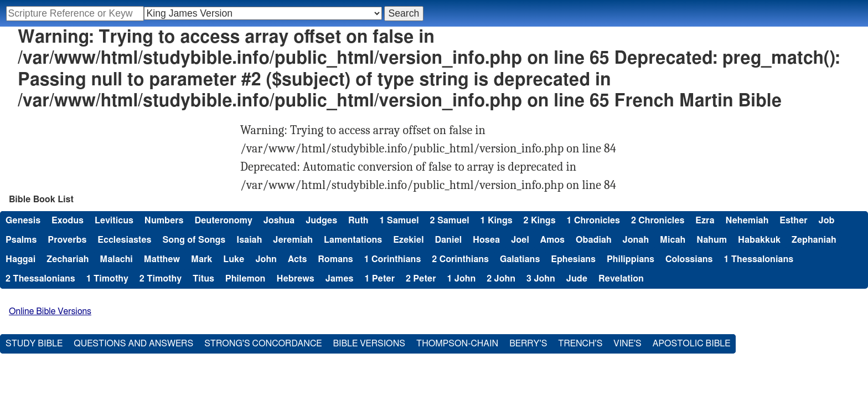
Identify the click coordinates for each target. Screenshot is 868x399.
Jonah (636, 240)
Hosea (486, 240)
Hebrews (295, 279)
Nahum (712, 240)
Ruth (358, 221)
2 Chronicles (658, 221)
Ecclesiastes (124, 240)
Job (827, 221)
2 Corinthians (460, 259)
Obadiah (594, 240)
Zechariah (68, 259)
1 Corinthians (393, 259)
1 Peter (379, 279)
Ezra (705, 221)
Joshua (279, 221)
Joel (520, 240)
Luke (234, 259)
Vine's (627, 344)
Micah (673, 240)
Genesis (23, 221)
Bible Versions (369, 344)
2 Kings (540, 221)
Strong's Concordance (263, 344)
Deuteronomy (223, 221)
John (266, 259)
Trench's (580, 344)
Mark (201, 259)
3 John (541, 279)
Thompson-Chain (457, 344)
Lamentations (353, 240)
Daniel (448, 240)
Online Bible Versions (50, 311)
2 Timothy (161, 279)
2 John (501, 279)
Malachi (116, 259)
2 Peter (421, 279)
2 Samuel (450, 221)
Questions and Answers (133, 344)
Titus (203, 279)
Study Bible (34, 344)
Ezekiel (408, 240)
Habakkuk (759, 240)
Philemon (246, 279)
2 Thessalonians (40, 279)
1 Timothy (107, 279)
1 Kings (497, 221)
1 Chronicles (593, 221)
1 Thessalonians (758, 259)
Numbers (164, 221)
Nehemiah (747, 221)
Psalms (21, 240)
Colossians (689, 259)
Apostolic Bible (692, 344)
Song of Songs (194, 240)
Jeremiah (293, 240)
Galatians (520, 259)
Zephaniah (814, 240)
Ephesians (573, 259)
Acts (297, 259)
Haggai (20, 259)
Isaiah (249, 240)
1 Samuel (399, 221)
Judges (321, 221)
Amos (552, 240)
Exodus (68, 221)
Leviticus (114, 221)
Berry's (528, 344)
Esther (793, 221)
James (340, 279)
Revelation (621, 279)
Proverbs (67, 240)
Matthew (162, 259)
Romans (335, 259)
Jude (577, 279)
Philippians (631, 259)
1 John (461, 279)
